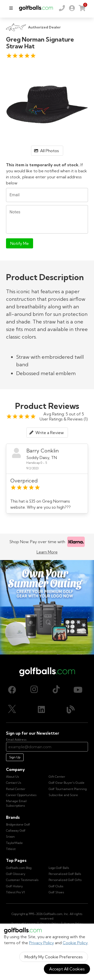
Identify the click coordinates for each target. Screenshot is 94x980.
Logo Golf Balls (59, 868)
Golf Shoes (56, 892)
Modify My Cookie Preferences (54, 957)
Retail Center (16, 789)
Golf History (14, 886)
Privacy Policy (41, 943)
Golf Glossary (16, 874)
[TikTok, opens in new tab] (56, 690)
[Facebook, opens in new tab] (12, 690)
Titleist (11, 849)
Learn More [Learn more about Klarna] (47, 552)
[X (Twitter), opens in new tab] (12, 709)
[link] (72, 8)
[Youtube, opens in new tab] (78, 690)
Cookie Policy (75, 943)
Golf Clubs (56, 886)
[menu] (11, 8)
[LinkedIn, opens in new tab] (41, 709)
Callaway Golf (16, 830)
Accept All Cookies (67, 969)
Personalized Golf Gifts (65, 880)
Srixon (10, 837)
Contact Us (14, 783)
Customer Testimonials (22, 880)
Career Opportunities (21, 795)
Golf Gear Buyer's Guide (67, 783)
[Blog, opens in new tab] (71, 709)
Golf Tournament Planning (68, 789)
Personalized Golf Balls (65, 874)
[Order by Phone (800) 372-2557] (62, 8)
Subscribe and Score (63, 795)
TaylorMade (14, 843)
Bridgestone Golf (18, 824)
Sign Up (15, 757)
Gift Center (57, 777)
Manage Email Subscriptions (16, 803)
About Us (13, 777)
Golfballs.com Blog (19, 868)
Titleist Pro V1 (15, 892)
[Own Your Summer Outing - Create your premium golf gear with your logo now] (47, 607)
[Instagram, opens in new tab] (34, 690)
